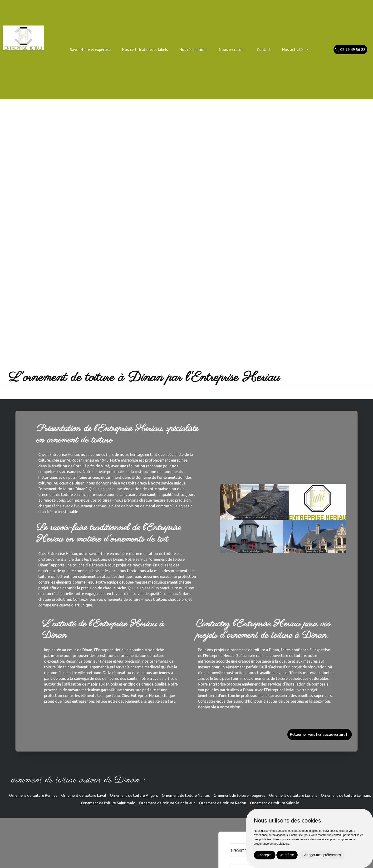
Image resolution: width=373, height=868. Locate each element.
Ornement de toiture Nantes (186, 795)
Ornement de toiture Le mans (346, 795)
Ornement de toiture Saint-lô (275, 803)
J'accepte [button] (265, 855)
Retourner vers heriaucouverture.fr (319, 734)
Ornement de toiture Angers (134, 795)
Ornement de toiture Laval (84, 795)
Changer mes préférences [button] (322, 855)
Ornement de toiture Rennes (33, 795)
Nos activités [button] (294, 50)
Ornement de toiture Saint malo (108, 803)
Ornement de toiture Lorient (293, 795)
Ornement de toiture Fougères (239, 795)
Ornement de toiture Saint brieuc (167, 803)
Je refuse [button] (287, 855)
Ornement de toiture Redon (223, 803)
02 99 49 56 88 (350, 50)
